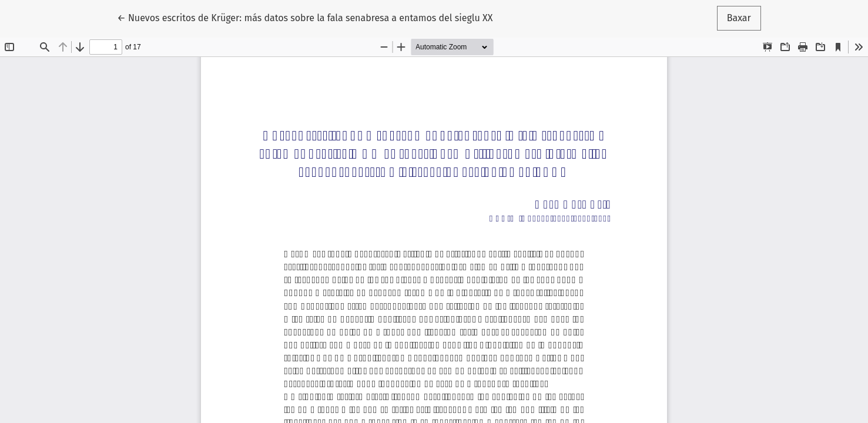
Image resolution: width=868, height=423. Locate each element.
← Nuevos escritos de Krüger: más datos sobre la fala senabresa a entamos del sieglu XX (305, 17)
